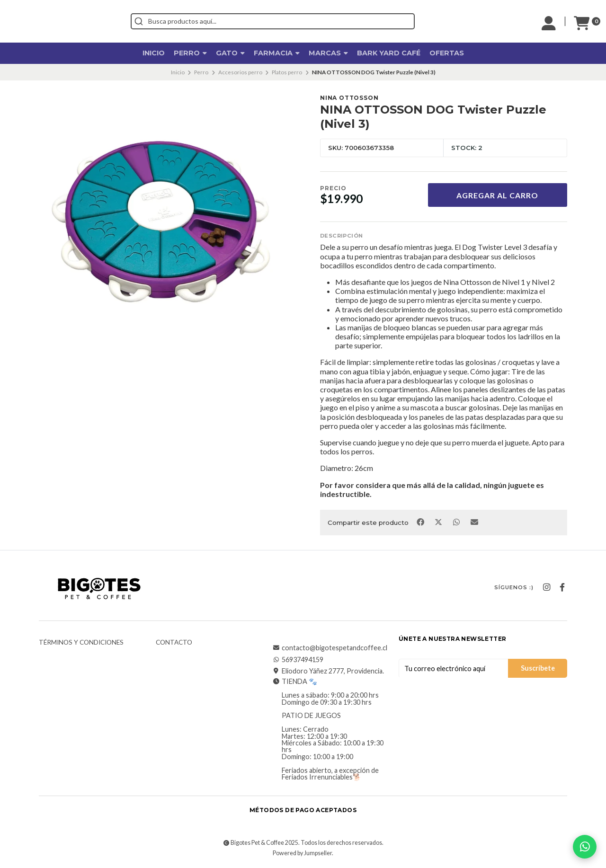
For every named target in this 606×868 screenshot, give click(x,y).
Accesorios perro (240, 72)
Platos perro (287, 72)
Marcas (328, 53)
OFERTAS (447, 53)
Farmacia (277, 53)
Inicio (154, 53)
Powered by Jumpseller (302, 853)
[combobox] (315, 21)
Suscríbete (538, 668)
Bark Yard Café (389, 53)
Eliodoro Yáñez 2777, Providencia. (328, 671)
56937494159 (298, 660)
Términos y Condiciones (81, 643)
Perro (190, 53)
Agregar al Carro (497, 195)
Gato (230, 53)
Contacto (174, 643)
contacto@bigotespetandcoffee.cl (330, 648)
